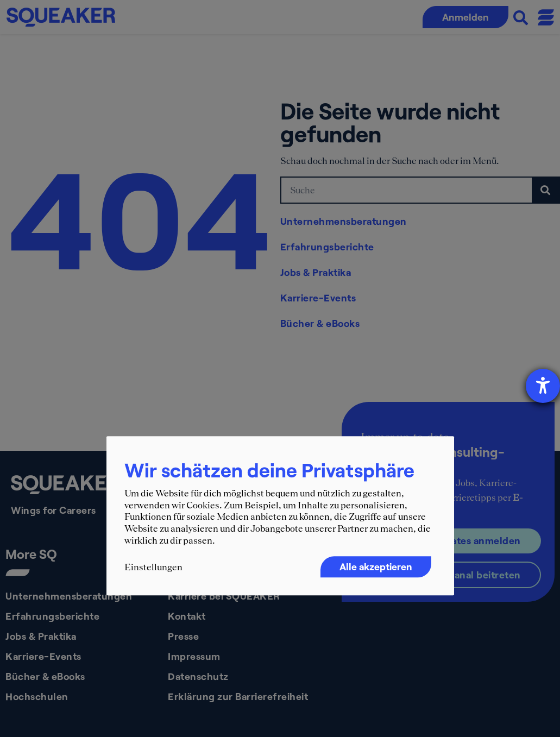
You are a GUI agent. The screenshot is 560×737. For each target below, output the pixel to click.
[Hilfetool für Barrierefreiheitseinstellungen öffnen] (543, 386)
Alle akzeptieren (376, 567)
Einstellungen (153, 568)
